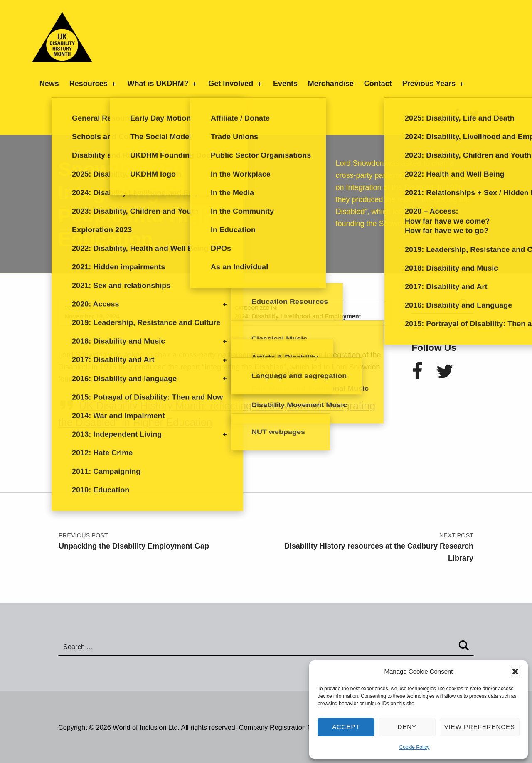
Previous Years (434, 84)
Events (285, 84)
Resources (93, 84)
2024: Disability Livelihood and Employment (298, 316)
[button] (515, 672)
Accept (346, 727)
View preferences (480, 727)
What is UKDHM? (163, 84)
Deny (407, 727)
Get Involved (235, 84)
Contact (378, 84)
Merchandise (331, 84)
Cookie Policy (415, 747)
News (49, 84)
